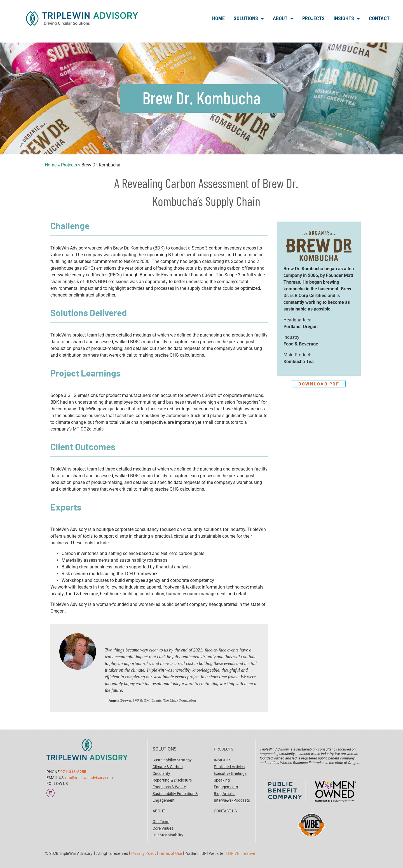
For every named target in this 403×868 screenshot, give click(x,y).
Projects (313, 18)
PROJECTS (223, 749)
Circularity (161, 773)
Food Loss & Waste (169, 787)
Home (218, 18)
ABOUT (159, 811)
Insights (347, 18)
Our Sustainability (168, 835)
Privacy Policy (144, 853)
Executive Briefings (230, 773)
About (283, 18)
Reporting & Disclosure (172, 780)
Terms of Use (170, 853)
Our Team (161, 822)
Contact (379, 18)
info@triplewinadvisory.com (89, 778)
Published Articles (229, 767)
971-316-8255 (73, 772)
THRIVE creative (240, 853)
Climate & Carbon (168, 767)
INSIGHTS (222, 760)
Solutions (249, 18)
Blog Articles (225, 794)
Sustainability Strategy (172, 760)
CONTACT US (225, 811)
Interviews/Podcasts (232, 800)
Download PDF (319, 384)
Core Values (163, 828)
